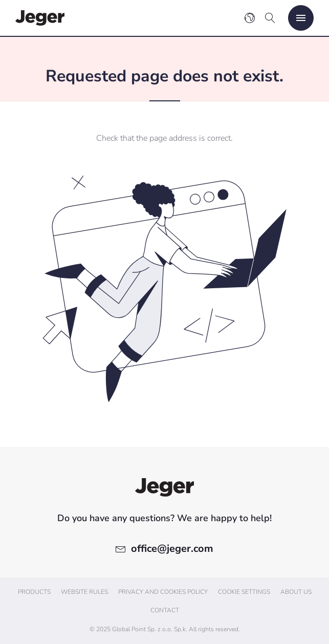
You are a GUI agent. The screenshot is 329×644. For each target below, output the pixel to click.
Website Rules (84, 592)
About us (296, 592)
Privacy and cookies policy (163, 592)
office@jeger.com (172, 549)
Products (34, 592)
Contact (165, 610)
